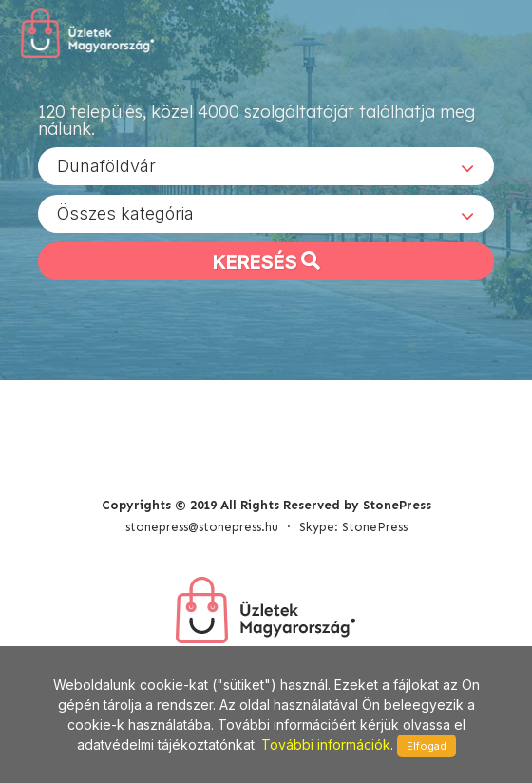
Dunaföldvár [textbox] (106, 166)
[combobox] (266, 166)
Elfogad (427, 746)
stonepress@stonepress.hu (202, 527)
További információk (326, 745)
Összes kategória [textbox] (125, 213)
